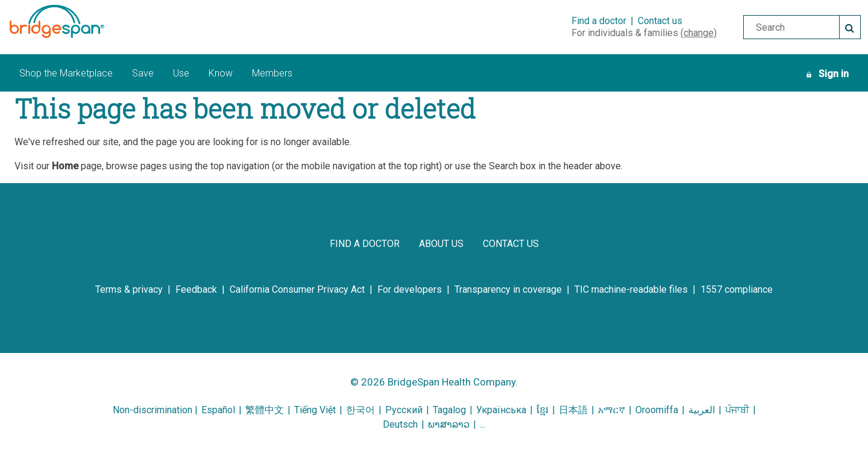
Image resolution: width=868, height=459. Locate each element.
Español (218, 410)
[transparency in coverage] (508, 289)
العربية (702, 410)
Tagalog (449, 410)
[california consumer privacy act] (297, 289)
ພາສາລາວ (449, 424)
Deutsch (400, 424)
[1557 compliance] (737, 289)
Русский (404, 410)
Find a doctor (599, 21)
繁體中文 (265, 410)
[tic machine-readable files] (631, 289)
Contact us (660, 21)
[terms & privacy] (129, 289)
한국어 (362, 410)
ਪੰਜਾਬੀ (737, 410)
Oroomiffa (657, 410)
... (483, 424)
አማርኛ (612, 410)
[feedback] (196, 289)
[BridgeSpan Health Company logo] (71, 21)
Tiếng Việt (315, 410)
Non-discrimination (153, 410)
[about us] (441, 244)
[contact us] (511, 244)
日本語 (573, 410)
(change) (699, 33)
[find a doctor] (365, 244)
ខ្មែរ (542, 410)
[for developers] (410, 289)
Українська (501, 410)
